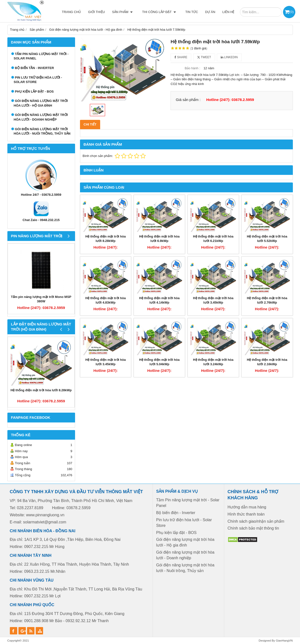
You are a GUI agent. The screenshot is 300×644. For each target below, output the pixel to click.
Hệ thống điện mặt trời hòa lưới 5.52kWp (267, 239)
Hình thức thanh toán (246, 514)
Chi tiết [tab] (90, 124)
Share (181, 57)
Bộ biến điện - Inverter (176, 513)
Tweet (204, 57)
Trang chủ (76, 12)
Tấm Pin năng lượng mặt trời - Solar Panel (41, 56)
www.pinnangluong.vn (45, 515)
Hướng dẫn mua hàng (247, 507)
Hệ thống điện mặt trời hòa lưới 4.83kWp (106, 300)
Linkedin (229, 57)
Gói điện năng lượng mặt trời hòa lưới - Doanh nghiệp (41, 117)
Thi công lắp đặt (161, 12)
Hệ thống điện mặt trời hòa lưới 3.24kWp (213, 362)
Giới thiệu (101, 12)
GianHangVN (284, 640)
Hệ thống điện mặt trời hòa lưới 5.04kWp (159, 362)
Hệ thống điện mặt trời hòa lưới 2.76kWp (267, 300)
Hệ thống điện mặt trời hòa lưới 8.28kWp (41, 390)
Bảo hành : (193, 68)
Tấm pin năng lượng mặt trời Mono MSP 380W (41, 299)
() (292, 12)
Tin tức (192, 12)
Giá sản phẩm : (188, 100)
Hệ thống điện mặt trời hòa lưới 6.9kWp (159, 239)
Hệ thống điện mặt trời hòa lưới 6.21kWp (213, 239)
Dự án (210, 12)
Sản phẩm (127, 12)
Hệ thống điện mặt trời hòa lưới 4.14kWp (159, 300)
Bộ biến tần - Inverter (35, 68)
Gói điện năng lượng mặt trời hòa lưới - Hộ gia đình (41, 103)
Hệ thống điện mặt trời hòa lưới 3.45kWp (213, 300)
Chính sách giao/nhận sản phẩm (256, 521)
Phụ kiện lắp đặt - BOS (34, 91)
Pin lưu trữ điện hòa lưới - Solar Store (38, 80)
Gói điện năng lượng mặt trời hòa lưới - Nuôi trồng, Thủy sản (42, 131)
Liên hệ (229, 12)
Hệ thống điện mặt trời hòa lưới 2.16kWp (267, 362)
